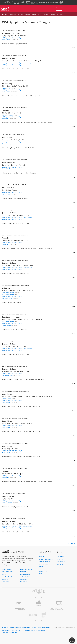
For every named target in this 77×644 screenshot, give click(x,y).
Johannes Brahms (9, 58)
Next (72, 543)
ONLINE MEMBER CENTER (45, 562)
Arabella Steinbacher (8, 294)
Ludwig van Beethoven (11, 33)
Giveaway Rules (16, 630)
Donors (41, 567)
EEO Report (42, 630)
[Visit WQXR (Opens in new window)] (43, 3)
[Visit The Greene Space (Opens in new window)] (61, 3)
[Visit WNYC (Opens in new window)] (17, 3)
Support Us (54, 14)
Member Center (69, 9)
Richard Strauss (8, 288)
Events (4, 574)
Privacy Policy (36, 628)
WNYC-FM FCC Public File (30, 630)
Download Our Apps (27, 569)
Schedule (20, 14)
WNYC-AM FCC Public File (10, 633)
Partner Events (7, 577)
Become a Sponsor (44, 564)
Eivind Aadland (6, 92)
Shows (34, 14)
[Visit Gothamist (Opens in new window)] (22, 3)
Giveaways (5, 582)
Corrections (6, 630)
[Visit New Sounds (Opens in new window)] (53, 3)
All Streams (13, 14)
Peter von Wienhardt (8, 293)
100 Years (27, 14)
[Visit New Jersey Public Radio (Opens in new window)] (20, 615)
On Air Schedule (7, 569)
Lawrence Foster (7, 298)
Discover (46, 14)
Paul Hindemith (8, 188)
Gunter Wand (6, 169)
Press (40, 574)
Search (62, 14)
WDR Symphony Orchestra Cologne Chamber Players (17, 63)
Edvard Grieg (7, 84)
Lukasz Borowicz (7, 503)
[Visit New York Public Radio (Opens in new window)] (38, 591)
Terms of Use (26, 628)
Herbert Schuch (7, 88)
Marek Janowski (7, 40)
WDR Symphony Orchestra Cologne (12, 38)
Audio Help (24, 579)
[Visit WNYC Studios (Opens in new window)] (28, 3)
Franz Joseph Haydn (10, 163)
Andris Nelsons (6, 325)
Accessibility (46, 628)
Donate (59, 9)
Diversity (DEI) (43, 571)
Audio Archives (25, 577)
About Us (41, 557)
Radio (6, 14)
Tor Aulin (6, 111)
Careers (41, 569)
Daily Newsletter (8, 572)
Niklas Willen (6, 119)
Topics (40, 14)
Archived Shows (25, 574)
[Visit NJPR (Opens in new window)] (35, 3)
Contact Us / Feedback (46, 559)
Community (6, 579)
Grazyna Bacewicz (9, 496)
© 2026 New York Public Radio (12, 628)
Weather (5, 584)
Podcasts (23, 572)
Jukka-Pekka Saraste (8, 375)
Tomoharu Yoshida (8, 115)
